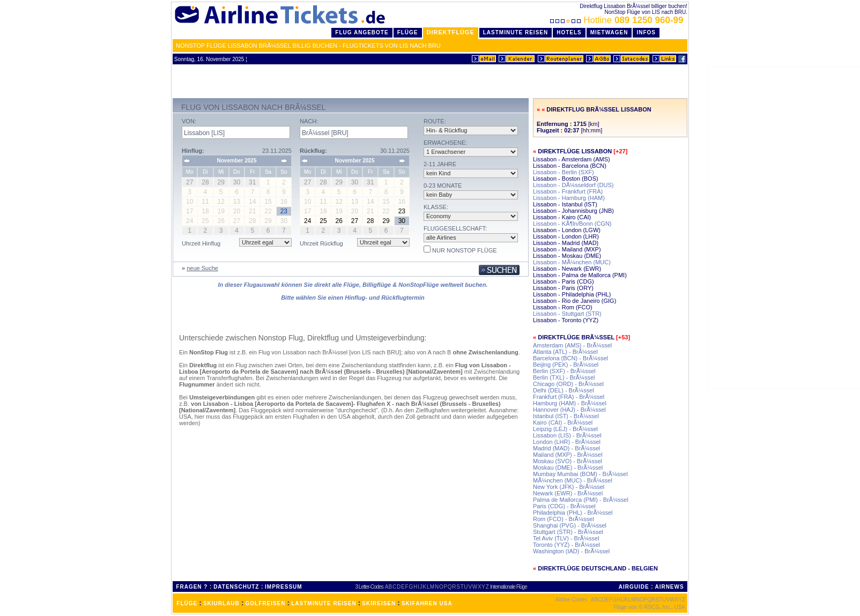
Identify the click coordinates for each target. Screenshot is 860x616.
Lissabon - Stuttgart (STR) (567, 314)
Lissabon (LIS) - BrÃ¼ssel (567, 435)
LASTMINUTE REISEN (324, 603)
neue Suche (202, 268)
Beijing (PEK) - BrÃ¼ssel (566, 365)
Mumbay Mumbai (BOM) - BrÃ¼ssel (580, 474)
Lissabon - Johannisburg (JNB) (573, 211)
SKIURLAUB (221, 603)
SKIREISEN (379, 603)
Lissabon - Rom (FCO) (563, 307)
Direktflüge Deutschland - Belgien (598, 568)
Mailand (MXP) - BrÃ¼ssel (568, 455)
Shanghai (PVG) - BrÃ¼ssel (570, 525)
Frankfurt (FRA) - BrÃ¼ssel (569, 397)
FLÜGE (187, 603)
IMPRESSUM (284, 587)
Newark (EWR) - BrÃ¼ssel (568, 493)
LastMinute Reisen (516, 32)
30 (402, 221)
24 (307, 221)
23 (402, 211)
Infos (646, 32)
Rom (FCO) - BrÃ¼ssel (564, 519)
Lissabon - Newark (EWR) (567, 269)
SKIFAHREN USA (427, 603)
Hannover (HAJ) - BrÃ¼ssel (569, 410)
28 (370, 221)
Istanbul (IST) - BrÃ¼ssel (566, 416)
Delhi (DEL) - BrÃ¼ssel (564, 390)
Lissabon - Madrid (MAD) (566, 243)
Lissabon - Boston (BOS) (566, 179)
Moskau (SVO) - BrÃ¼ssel (568, 461)
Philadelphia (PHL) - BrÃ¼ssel (573, 513)
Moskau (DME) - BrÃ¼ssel (568, 467)
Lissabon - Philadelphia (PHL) (572, 294)
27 (355, 221)
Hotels (569, 32)
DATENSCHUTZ (236, 587)
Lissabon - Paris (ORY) (563, 288)
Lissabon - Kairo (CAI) (562, 217)
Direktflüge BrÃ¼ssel (576, 337)
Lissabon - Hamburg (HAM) (569, 198)
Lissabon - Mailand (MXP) (567, 249)
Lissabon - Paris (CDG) (564, 281)
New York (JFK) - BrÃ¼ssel (569, 487)
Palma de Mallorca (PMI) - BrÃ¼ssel (581, 500)
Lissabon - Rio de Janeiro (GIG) (574, 301)
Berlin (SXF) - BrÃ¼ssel (564, 371)
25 (323, 221)
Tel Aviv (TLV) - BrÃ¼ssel (566, 538)
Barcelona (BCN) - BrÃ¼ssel (570, 358)
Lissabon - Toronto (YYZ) (566, 320)
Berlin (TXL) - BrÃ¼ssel (564, 377)
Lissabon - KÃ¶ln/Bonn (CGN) (572, 224)
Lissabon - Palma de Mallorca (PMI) (580, 275)
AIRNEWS (669, 587)
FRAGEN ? (192, 587)
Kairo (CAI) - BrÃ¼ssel (563, 422)
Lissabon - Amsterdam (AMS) (572, 159)
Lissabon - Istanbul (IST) (565, 204)
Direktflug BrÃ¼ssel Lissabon (599, 109)
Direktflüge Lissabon (575, 151)
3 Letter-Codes (369, 587)
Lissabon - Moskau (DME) (567, 256)
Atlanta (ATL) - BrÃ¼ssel (565, 352)
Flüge (408, 32)
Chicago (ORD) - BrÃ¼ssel (568, 384)
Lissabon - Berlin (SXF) (564, 172)
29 (386, 221)
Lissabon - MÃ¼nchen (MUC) (572, 262)
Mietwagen (609, 32)
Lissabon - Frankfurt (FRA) (568, 191)
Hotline (618, 20)
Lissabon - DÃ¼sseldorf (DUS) (573, 185)
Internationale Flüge (508, 587)
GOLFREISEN (266, 603)
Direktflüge (451, 32)
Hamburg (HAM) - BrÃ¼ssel (570, 403)
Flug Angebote (362, 32)
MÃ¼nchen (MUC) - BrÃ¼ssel (573, 480)
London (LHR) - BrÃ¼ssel (567, 442)
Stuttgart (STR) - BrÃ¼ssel (568, 532)
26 (339, 221)
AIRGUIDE (634, 587)
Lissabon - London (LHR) (566, 236)
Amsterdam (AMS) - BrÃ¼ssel (572, 345)
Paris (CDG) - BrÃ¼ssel (564, 506)
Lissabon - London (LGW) (567, 230)
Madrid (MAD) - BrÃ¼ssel (566, 448)
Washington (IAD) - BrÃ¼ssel (571, 551)
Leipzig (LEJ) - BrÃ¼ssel (565, 429)
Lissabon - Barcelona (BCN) (570, 166)
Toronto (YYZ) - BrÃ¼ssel (566, 545)
